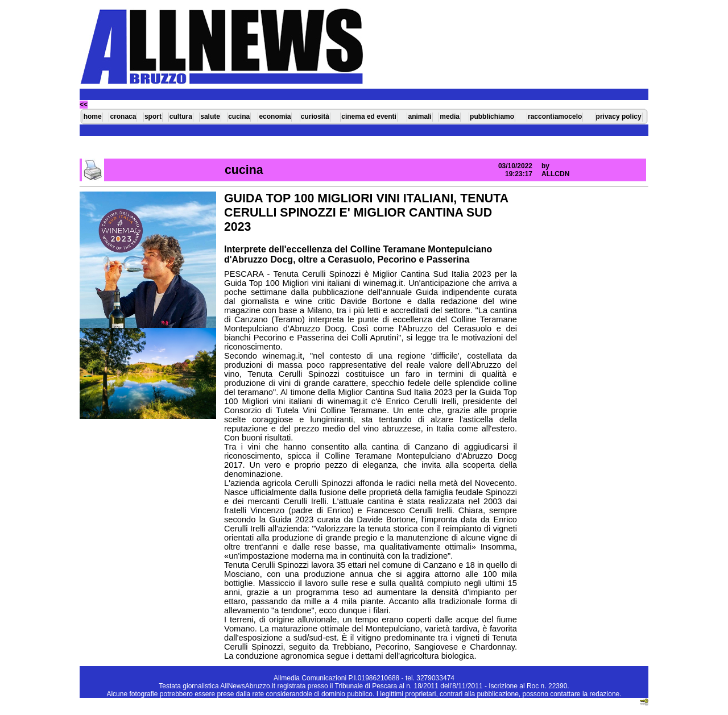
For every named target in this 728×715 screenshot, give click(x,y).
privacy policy (619, 117)
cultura (181, 117)
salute (210, 117)
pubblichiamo (492, 117)
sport (153, 117)
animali (419, 117)
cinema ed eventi (369, 117)
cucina (239, 117)
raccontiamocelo (555, 117)
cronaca (123, 117)
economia (275, 117)
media (450, 117)
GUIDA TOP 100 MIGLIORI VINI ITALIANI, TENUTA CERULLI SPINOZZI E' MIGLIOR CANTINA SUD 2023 (366, 213)
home (93, 117)
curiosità (315, 117)
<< (84, 105)
